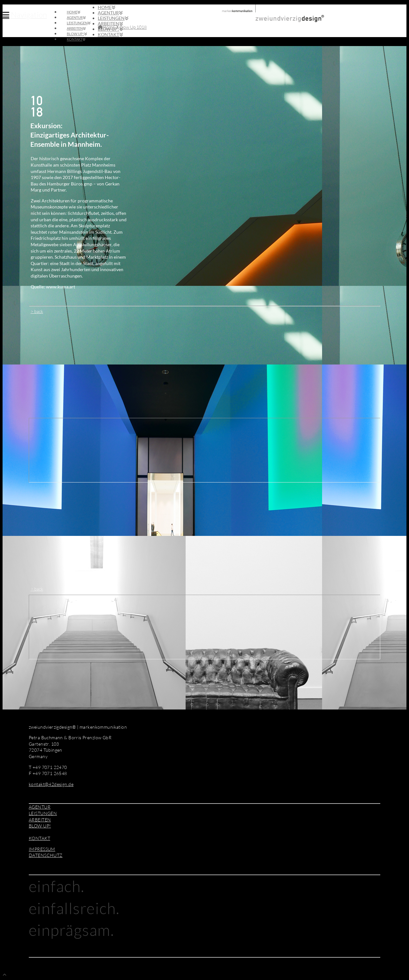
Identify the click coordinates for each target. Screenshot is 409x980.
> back (37, 311)
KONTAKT (39, 838)
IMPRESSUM (42, 849)
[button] (25, 15)
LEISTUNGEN (43, 813)
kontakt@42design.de (51, 784)
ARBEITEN (40, 820)
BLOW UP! (40, 826)
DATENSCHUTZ (46, 855)
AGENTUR (40, 807)
